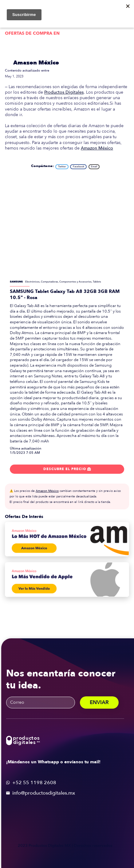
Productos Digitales (64, 92)
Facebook (79, 167)
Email (94, 167)
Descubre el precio (67, 469)
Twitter (62, 167)
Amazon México (36, 63)
